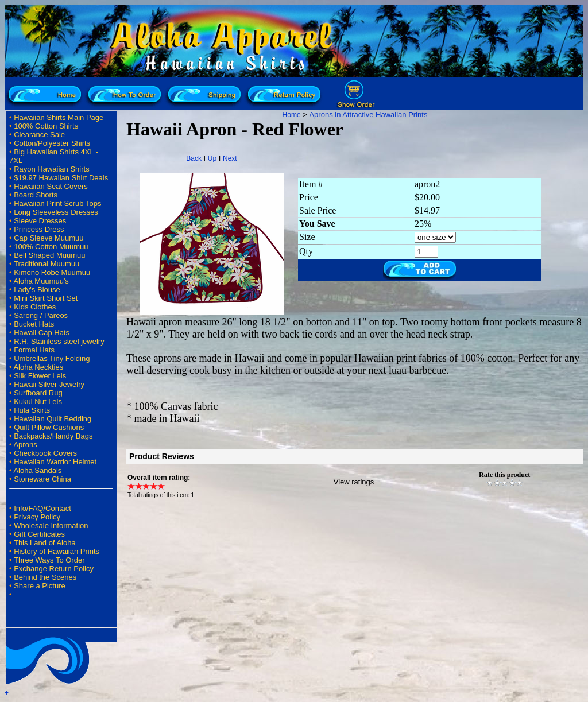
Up (212, 158)
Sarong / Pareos (41, 315)
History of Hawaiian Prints (57, 551)
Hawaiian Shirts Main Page (59, 117)
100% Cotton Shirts (46, 126)
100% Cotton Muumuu (51, 247)
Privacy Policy (37, 517)
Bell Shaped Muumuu (49, 255)
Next (230, 158)
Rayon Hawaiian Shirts (52, 169)
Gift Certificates (39, 534)
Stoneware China (42, 479)
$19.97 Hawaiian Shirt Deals (61, 178)
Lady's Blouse (37, 290)
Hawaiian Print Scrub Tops (57, 203)
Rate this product (504, 475)
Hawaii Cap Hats (42, 333)
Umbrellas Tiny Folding (52, 358)
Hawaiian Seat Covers (51, 186)
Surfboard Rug (38, 393)
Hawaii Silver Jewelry (49, 384)
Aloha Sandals (37, 470)
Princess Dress (39, 229)
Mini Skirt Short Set (46, 298)
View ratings (354, 482)
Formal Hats (34, 350)
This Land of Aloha (45, 543)
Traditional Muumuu (47, 264)
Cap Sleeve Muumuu (49, 238)
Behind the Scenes (45, 577)
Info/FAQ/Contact (42, 508)
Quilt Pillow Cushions (49, 427)
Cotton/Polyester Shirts (52, 143)
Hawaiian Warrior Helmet (55, 462)
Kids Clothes (35, 307)
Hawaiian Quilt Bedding (53, 419)
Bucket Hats (34, 324)
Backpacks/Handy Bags (53, 436)
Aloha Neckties (38, 367)
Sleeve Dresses (40, 221)
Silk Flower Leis (40, 376)
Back (194, 158)
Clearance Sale (39, 135)
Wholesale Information (51, 525)
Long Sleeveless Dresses (56, 212)
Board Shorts (36, 195)
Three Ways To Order (49, 560)
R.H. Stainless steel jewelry (59, 341)
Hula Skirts (32, 410)
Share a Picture (40, 586)
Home (292, 115)
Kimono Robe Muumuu (52, 272)
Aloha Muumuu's (41, 281)
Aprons (25, 445)
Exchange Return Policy (54, 569)
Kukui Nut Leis (38, 402)
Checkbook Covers (45, 453)
